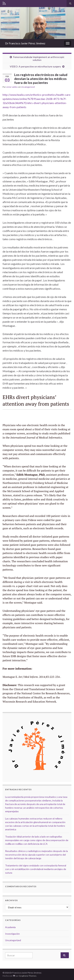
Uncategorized (28, 87)
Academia (10, 927)
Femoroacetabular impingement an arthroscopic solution (39, 58)
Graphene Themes (28, 976)
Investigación (12, 934)
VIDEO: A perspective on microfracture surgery (35, 66)
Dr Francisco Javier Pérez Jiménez (25, 43)
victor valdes (12, 87)
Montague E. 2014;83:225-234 (31, 677)
